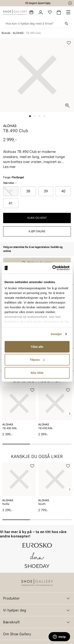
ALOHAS (18, 33)
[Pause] (70, 3)
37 (11, 191)
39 (46, 191)
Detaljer (56, 334)
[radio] (11, 191)
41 (11, 203)
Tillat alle (37, 347)
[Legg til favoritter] (69, 43)
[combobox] (34, 24)
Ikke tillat (37, 373)
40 (63, 191)
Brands (6, 33)
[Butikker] (31, 12)
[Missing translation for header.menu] (68, 12)
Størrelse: (9, 183)
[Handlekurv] (59, 12)
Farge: (14, 177)
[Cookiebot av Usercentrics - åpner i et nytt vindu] (53, 268)
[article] (19, 409)
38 (28, 191)
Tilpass (37, 360)
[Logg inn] (41, 12)
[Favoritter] (50, 12)
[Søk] (67, 24)
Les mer (9, 167)
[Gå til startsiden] (15, 12)
